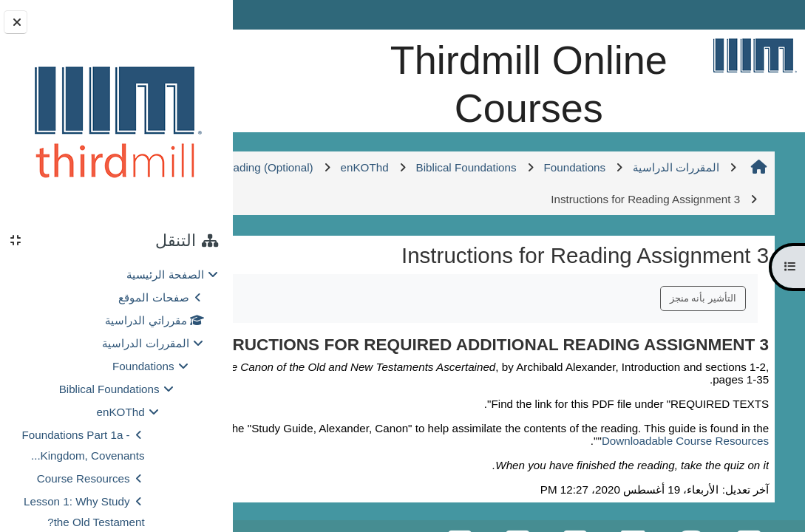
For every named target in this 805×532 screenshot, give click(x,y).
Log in (275, 14)
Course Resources (84, 478)
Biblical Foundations (109, 389)
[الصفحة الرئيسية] (755, 55)
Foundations (143, 366)
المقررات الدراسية (145, 343)
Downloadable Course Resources (686, 509)
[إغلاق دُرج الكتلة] (16, 22)
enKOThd (121, 412)
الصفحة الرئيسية (165, 274)
